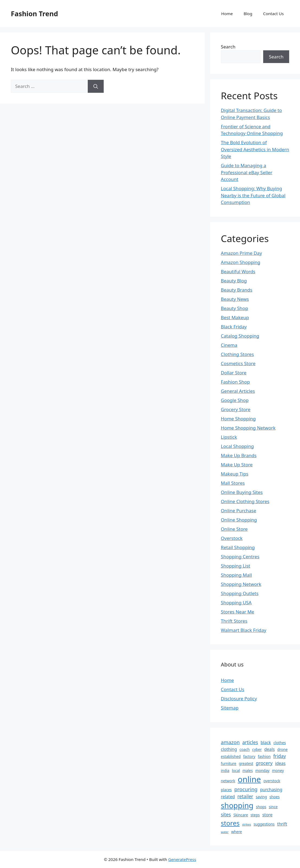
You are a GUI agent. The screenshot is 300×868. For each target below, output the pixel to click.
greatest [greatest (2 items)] (246, 763)
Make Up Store (237, 465)
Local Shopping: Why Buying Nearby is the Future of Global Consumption (253, 195)
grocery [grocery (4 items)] (264, 763)
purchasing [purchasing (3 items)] (271, 790)
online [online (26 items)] (249, 779)
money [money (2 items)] (278, 770)
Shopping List (236, 566)
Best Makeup (235, 317)
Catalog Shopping (240, 336)
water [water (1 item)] (225, 832)
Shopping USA (236, 603)
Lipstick (229, 437)
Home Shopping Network (248, 428)
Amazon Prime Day (242, 253)
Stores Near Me (238, 612)
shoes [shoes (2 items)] (274, 797)
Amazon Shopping (241, 262)
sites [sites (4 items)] (226, 815)
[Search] (96, 86)
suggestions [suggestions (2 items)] (264, 824)
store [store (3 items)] (268, 815)
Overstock (232, 538)
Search (228, 47)
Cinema (229, 345)
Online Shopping (239, 520)
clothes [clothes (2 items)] (280, 743)
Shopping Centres (240, 557)
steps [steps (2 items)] (255, 815)
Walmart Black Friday (244, 630)
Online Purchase (239, 511)
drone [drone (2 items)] (282, 749)
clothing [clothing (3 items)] (229, 749)
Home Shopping (238, 419)
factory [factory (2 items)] (249, 756)
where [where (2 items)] (237, 832)
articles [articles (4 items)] (250, 742)
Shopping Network (241, 584)
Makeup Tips (235, 474)
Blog (248, 14)
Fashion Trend (34, 14)
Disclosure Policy (239, 699)
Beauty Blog (234, 281)
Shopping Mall (237, 575)
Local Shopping (237, 446)
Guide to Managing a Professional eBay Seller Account (247, 172)
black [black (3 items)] (266, 742)
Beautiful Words (238, 271)
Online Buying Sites (242, 492)
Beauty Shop (235, 308)
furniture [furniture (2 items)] (229, 763)
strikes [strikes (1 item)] (247, 824)
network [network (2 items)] (228, 781)
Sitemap (230, 708)
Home (227, 14)
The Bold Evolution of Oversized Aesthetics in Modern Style (255, 149)
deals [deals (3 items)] (270, 749)
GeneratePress (182, 859)
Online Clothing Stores (245, 501)
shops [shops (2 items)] (261, 807)
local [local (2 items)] (236, 770)
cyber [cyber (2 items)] (257, 749)
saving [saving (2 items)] (261, 797)
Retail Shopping (238, 547)
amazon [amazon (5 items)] (230, 742)
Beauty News (235, 299)
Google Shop (235, 400)
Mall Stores (233, 483)
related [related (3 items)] (228, 797)
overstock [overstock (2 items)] (272, 781)
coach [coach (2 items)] (245, 749)
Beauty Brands (237, 290)
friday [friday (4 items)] (280, 756)
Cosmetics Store (238, 363)
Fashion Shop (235, 382)
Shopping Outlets (240, 593)
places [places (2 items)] (226, 790)
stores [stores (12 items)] (230, 823)
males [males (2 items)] (247, 770)
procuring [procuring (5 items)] (246, 789)
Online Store (234, 529)
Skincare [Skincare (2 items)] (241, 815)
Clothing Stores (237, 354)
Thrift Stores (234, 621)
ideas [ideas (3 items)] (280, 763)
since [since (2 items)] (273, 807)
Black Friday (234, 327)
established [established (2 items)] (231, 756)
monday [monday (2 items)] (262, 770)
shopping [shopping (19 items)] (237, 805)
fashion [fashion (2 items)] (264, 756)
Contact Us (273, 14)
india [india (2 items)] (225, 770)
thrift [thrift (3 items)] (282, 824)
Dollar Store (234, 373)
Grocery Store (236, 409)
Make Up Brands (239, 455)
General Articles (238, 391)
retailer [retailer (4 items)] (245, 796)
